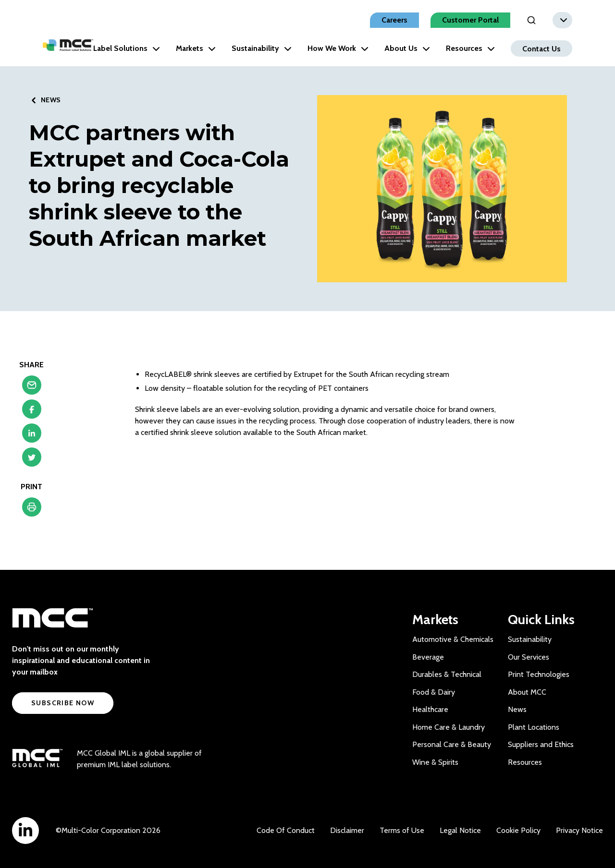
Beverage (428, 657)
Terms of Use (402, 830)
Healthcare (430, 709)
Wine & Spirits (435, 762)
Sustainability (262, 48)
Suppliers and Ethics (541, 744)
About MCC (527, 692)
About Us (407, 48)
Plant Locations (534, 727)
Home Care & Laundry (449, 727)
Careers (394, 20)
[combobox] (562, 20)
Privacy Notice (579, 830)
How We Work (338, 48)
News (517, 709)
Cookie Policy (518, 830)
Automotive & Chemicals (453, 639)
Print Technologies (539, 674)
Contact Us (541, 48)
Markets (196, 48)
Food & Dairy (434, 692)
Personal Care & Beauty (452, 744)
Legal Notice (460, 830)
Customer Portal (470, 20)
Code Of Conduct (286, 830)
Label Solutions (127, 48)
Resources (470, 48)
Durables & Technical (447, 674)
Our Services (529, 657)
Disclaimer (347, 830)
